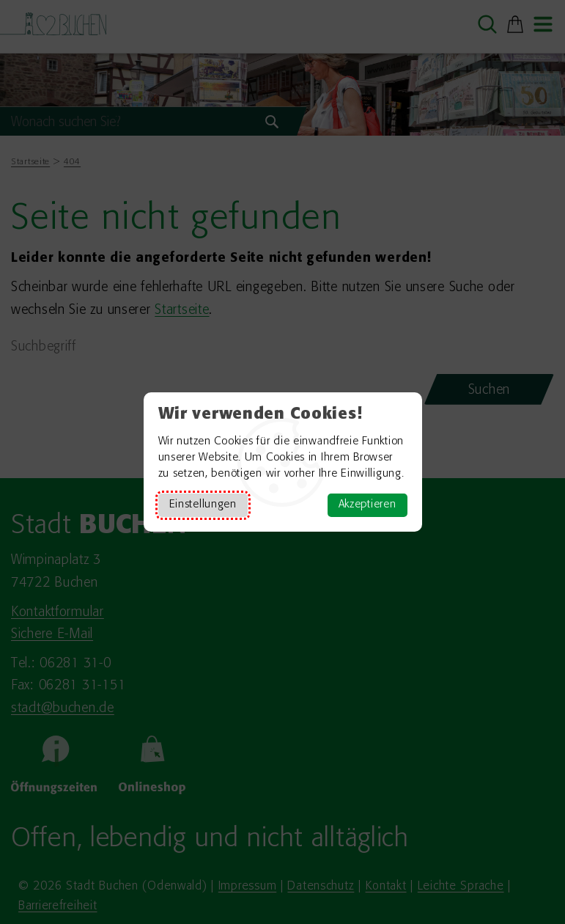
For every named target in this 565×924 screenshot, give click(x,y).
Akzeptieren (368, 505)
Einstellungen (203, 505)
